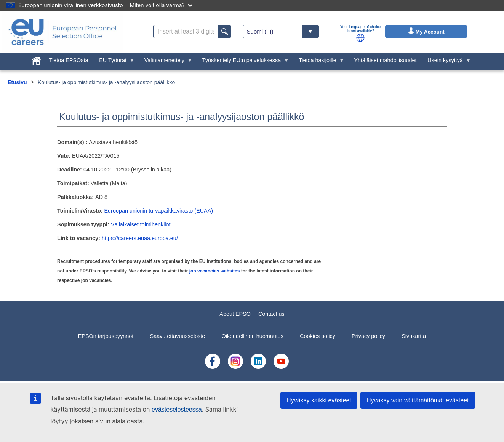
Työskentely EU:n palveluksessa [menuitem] (243, 62)
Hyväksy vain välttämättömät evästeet (418, 400)
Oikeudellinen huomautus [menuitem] (253, 336)
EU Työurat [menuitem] (114, 62)
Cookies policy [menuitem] (318, 336)
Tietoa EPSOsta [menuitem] (69, 60)
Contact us (271, 314)
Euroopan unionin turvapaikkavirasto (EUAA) (159, 211)
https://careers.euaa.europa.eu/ (140, 238)
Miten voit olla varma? (161, 5)
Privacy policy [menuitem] (368, 336)
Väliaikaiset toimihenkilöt (141, 224)
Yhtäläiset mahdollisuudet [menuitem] (385, 60)
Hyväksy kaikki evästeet (319, 400)
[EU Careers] (62, 32)
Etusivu (17, 82)
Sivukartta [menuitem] (414, 336)
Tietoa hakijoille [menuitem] (319, 62)
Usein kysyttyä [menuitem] (447, 62)
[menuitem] (36, 59)
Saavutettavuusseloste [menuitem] (178, 336)
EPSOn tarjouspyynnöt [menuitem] (106, 336)
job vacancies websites (215, 271)
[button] (360, 38)
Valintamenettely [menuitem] (166, 62)
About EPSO (235, 314)
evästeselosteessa (177, 409)
